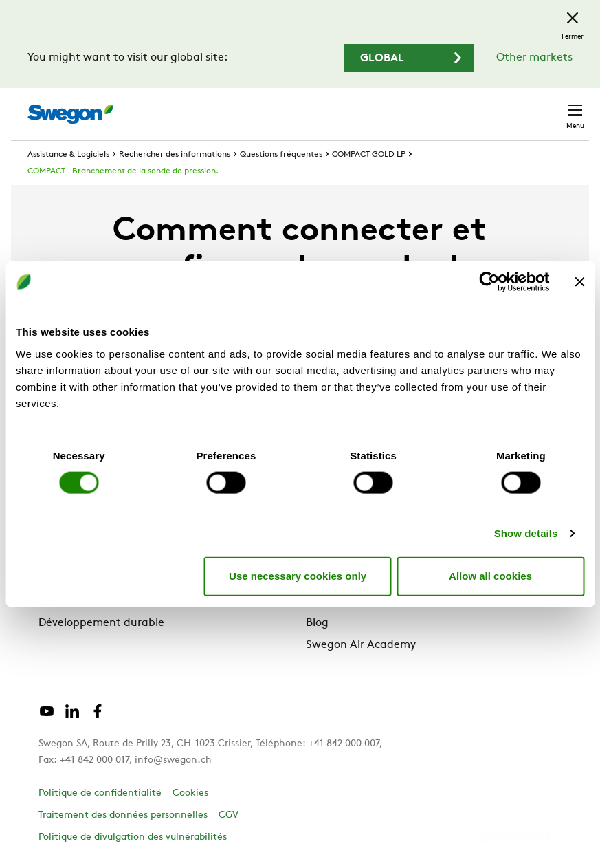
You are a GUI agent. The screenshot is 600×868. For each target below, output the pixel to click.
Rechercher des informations (175, 155)
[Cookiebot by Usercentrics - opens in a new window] (489, 282)
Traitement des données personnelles (123, 815)
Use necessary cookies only (298, 576)
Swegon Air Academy (361, 645)
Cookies (190, 793)
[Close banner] (579, 282)
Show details (526, 533)
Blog (317, 623)
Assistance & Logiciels (68, 155)
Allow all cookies (490, 576)
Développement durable (101, 623)
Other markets (534, 58)
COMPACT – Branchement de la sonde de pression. (123, 171)
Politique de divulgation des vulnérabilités (133, 837)
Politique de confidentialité (100, 793)
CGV (229, 815)
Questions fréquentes (281, 155)
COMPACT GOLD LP (369, 155)
